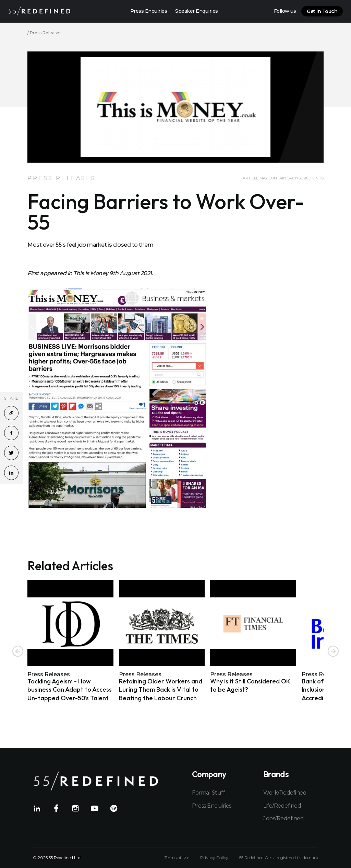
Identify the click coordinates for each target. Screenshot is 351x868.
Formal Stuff (208, 793)
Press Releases (46, 33)
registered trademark (297, 858)
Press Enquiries (212, 806)
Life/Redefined (282, 806)
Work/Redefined (285, 793)
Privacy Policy (214, 858)
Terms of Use (177, 858)
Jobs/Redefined (283, 818)
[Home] (39, 11)
